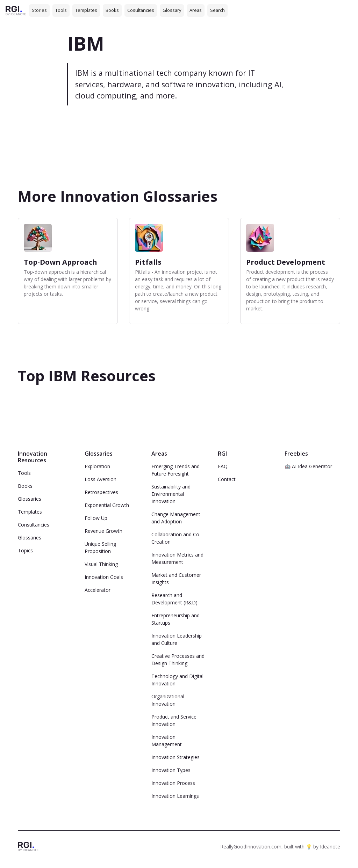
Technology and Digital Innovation (177, 680)
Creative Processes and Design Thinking (178, 660)
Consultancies (34, 525)
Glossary (172, 10)
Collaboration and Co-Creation (176, 538)
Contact (227, 479)
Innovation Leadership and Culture (177, 639)
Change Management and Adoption (176, 518)
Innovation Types (171, 770)
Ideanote (330, 847)
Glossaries (30, 499)
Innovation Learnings (175, 796)
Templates (86, 10)
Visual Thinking (101, 564)
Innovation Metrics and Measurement (177, 558)
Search (217, 10)
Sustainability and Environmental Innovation (171, 494)
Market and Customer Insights (176, 579)
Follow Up (96, 518)
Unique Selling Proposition (100, 547)
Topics (25, 550)
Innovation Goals (104, 577)
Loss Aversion (101, 479)
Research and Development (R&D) (174, 599)
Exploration (97, 466)
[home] (16, 10)
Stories (39, 10)
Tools (61, 10)
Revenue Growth (103, 531)
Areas (196, 10)
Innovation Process (173, 783)
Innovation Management (167, 741)
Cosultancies (141, 10)
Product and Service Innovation (174, 720)
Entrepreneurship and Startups (176, 619)
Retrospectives (101, 492)
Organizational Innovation (168, 700)
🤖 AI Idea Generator (308, 466)
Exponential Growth (107, 505)
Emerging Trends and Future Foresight (176, 470)
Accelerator (98, 590)
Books (112, 10)
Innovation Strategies (176, 757)
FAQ (223, 466)
